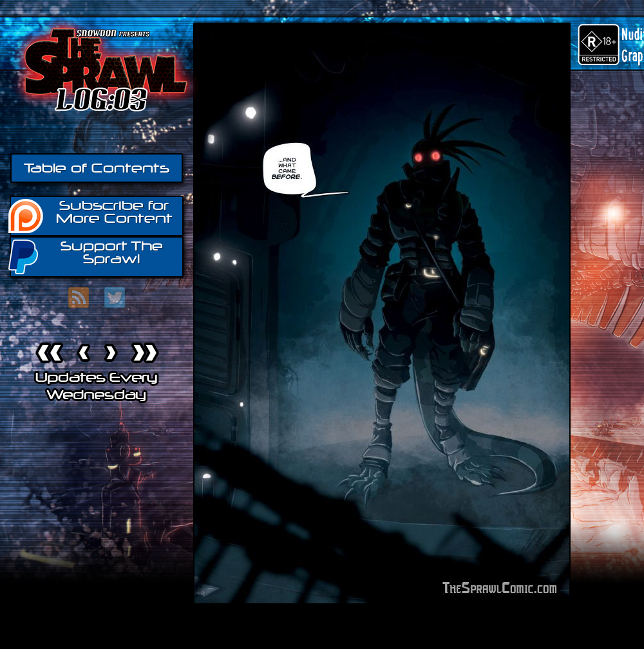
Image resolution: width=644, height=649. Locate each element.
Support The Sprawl (86, 256)
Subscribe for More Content (91, 215)
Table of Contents (97, 168)
